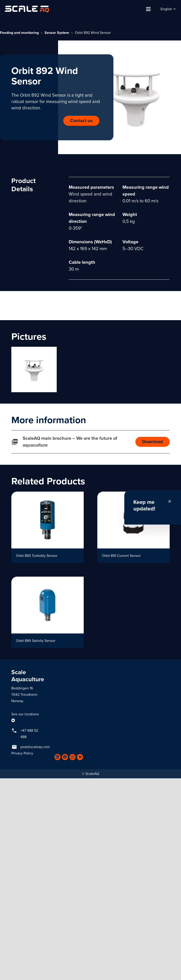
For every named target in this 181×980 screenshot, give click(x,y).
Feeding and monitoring (19, 33)
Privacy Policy (22, 753)
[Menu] (148, 9)
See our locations (25, 714)
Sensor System (57, 33)
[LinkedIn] (57, 757)
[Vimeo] (80, 757)
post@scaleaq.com (35, 747)
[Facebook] (65, 757)
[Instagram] (72, 757)
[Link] (27, 9)
